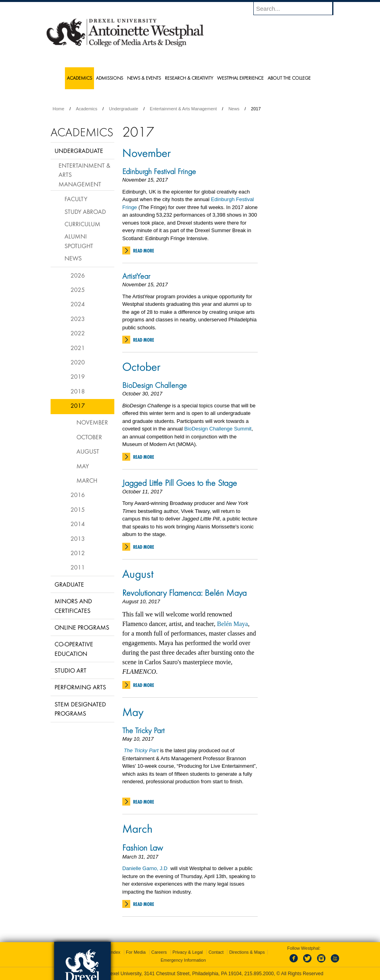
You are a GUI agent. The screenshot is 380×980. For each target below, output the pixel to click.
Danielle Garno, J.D (146, 868)
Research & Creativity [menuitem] (189, 78)
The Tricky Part (143, 730)
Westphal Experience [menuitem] (240, 78)
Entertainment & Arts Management (183, 109)
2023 (78, 319)
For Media (136, 952)
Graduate (69, 584)
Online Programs (82, 627)
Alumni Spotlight (79, 241)
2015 (78, 509)
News (234, 109)
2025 (78, 290)
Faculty (76, 199)
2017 (78, 405)
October (141, 366)
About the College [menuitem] (289, 78)
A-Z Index (111, 952)
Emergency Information (183, 960)
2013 (78, 538)
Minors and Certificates (73, 605)
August (138, 573)
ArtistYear (136, 276)
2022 (78, 333)
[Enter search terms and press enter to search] (297, 8)
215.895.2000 (259, 974)
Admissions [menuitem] (110, 78)
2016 (78, 495)
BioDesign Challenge (155, 385)
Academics (87, 109)
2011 (78, 567)
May (133, 712)
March (137, 828)
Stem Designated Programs (80, 709)
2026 (78, 275)
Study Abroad (85, 211)
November (147, 153)
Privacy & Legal (188, 952)
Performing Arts (80, 687)
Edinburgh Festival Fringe (159, 171)
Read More (144, 251)
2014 (78, 524)
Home (58, 109)
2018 (78, 391)
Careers (159, 952)
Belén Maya (233, 624)
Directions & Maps (247, 952)
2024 (78, 304)
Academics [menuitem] (79, 78)
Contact (216, 952)
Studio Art (71, 670)
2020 (78, 362)
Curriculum (82, 224)
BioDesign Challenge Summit (218, 429)
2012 (78, 553)
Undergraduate (123, 109)
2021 (78, 348)
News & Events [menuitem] (144, 78)
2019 (78, 376)
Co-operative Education (74, 648)
